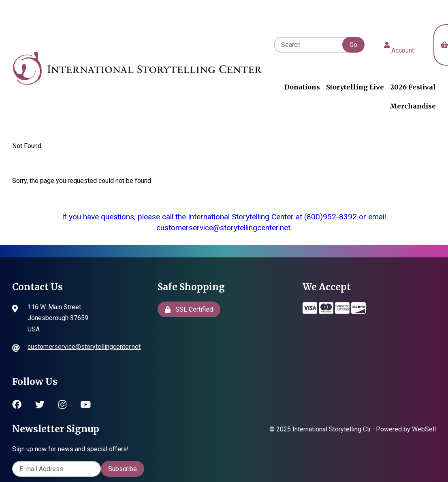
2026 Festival (413, 87)
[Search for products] (318, 45)
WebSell (424, 429)
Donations (302, 87)
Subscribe (123, 469)
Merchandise (413, 106)
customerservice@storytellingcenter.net (84, 347)
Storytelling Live (355, 87)
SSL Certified (189, 309)
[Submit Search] (353, 45)
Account (399, 45)
